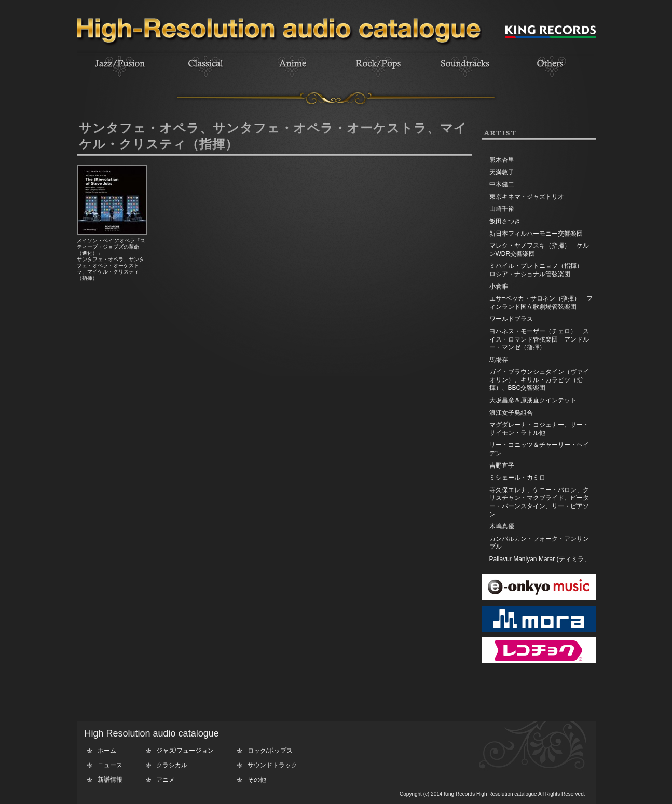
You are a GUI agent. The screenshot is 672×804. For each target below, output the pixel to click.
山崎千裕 (502, 209)
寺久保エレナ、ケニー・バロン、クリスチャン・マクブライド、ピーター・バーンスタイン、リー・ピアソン (539, 502)
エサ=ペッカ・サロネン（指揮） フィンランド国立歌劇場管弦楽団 (541, 303)
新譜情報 (110, 780)
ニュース (110, 765)
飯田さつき (505, 221)
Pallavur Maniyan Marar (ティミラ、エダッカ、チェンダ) (540, 563)
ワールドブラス (511, 319)
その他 (257, 780)
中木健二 (502, 184)
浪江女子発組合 (511, 413)
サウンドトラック (272, 765)
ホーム (107, 751)
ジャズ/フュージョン (185, 751)
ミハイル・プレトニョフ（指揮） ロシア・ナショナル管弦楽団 (539, 270)
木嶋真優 (502, 526)
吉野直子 (502, 466)
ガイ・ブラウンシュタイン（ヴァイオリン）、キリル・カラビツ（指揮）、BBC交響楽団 (539, 380)
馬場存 (499, 360)
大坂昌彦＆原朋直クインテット (533, 400)
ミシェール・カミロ (517, 478)
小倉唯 (499, 287)
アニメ (166, 780)
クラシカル (172, 765)
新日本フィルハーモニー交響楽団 (536, 234)
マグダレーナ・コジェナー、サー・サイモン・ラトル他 (539, 429)
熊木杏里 (502, 160)
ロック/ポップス (270, 751)
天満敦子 (502, 172)
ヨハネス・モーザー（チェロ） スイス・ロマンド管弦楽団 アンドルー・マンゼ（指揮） (539, 339)
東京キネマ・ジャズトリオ (527, 197)
